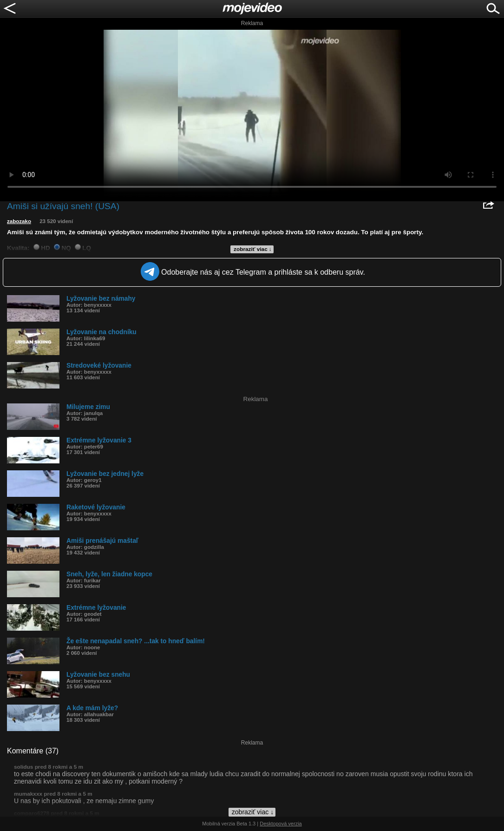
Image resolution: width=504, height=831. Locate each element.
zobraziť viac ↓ (253, 249)
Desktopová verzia (281, 824)
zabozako (19, 221)
